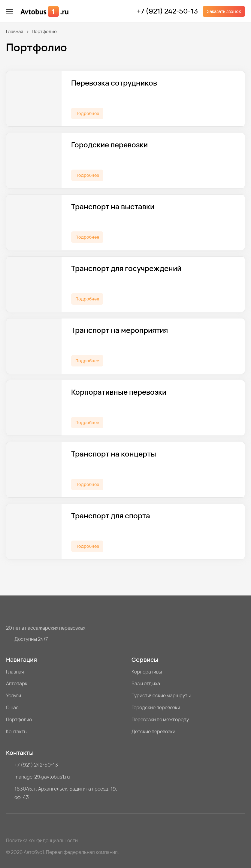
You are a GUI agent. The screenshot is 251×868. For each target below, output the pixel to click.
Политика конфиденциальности (42, 840)
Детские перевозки (153, 731)
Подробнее (87, 113)
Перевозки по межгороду (160, 719)
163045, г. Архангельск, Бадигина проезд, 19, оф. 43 (66, 793)
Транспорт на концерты (114, 454)
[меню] (10, 11)
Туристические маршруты (161, 695)
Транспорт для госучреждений (126, 268)
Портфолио (19, 719)
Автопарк (17, 683)
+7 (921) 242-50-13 (167, 11)
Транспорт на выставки (113, 207)
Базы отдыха (146, 683)
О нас (12, 707)
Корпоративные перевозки (119, 392)
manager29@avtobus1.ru (42, 777)
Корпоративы (147, 672)
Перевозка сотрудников (114, 83)
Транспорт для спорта (111, 516)
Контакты (17, 731)
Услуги (14, 695)
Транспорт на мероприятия (119, 330)
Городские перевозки (109, 145)
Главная (15, 31)
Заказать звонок (224, 11)
